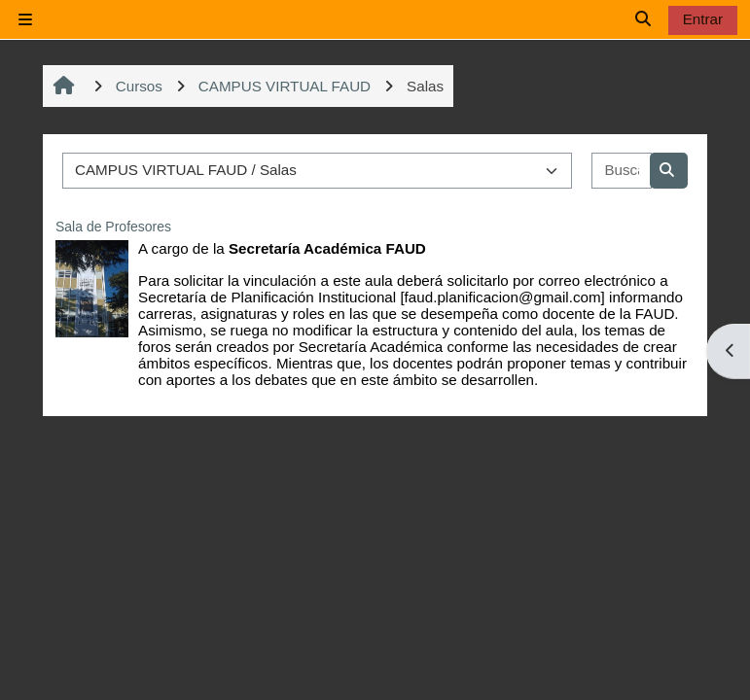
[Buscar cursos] (622, 171)
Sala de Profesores (113, 227)
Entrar (703, 19)
